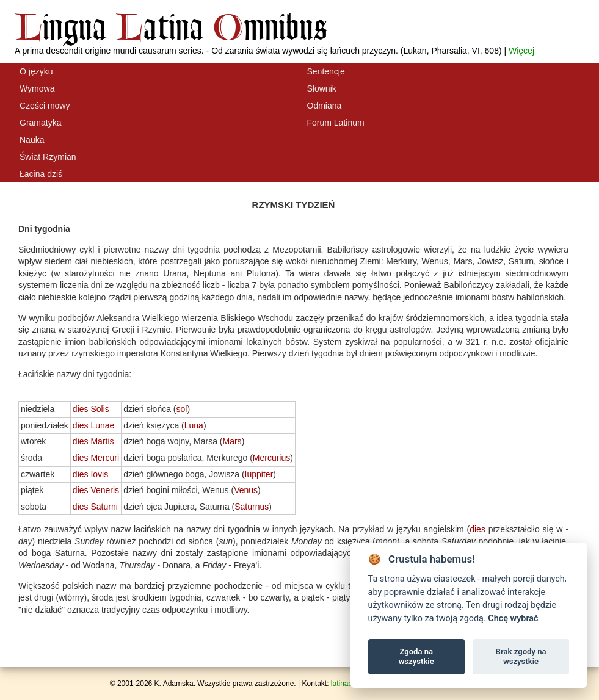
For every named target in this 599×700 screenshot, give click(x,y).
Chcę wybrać (513, 619)
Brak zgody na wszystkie (521, 656)
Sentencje (326, 71)
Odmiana (325, 106)
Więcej (521, 51)
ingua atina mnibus (171, 27)
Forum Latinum (336, 123)
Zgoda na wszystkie (416, 656)
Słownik (322, 88)
